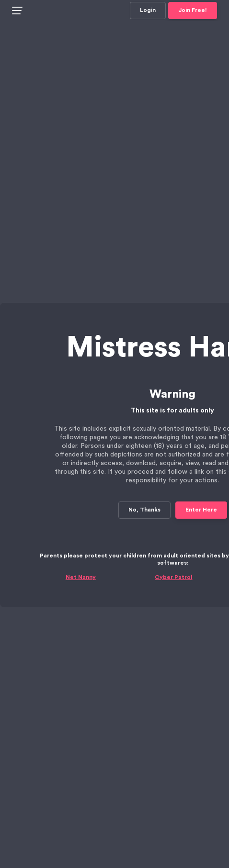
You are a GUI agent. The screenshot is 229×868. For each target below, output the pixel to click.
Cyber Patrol (173, 556)
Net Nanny (81, 556)
